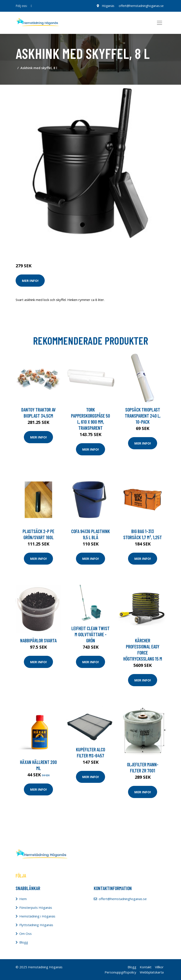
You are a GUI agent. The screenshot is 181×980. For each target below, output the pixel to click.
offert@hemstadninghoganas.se (141, 6)
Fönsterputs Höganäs (36, 907)
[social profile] (31, 6)
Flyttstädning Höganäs (36, 925)
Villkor (159, 967)
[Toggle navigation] (160, 23)
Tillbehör (63, 248)
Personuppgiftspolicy (120, 972)
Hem (23, 899)
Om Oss (26, 934)
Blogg (24, 942)
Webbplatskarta (152, 972)
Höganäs (108, 6)
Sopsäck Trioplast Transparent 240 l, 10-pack (143, 416)
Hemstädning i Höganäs (37, 916)
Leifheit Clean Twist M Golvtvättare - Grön (90, 634)
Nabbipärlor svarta (38, 640)
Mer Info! (30, 281)
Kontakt (146, 967)
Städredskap (45, 248)
